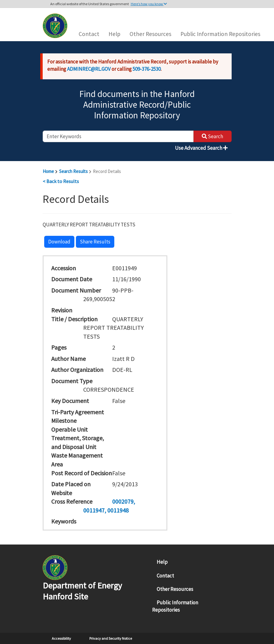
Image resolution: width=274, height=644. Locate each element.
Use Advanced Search (201, 148)
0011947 (94, 510)
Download (59, 242)
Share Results (95, 242)
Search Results (73, 171)
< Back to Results (61, 181)
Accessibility (61, 638)
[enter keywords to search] (118, 136)
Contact (89, 34)
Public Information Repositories (220, 34)
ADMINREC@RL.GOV (89, 69)
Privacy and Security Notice (111, 638)
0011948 (118, 510)
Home (48, 171)
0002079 (123, 501)
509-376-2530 (147, 69)
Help (114, 34)
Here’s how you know (149, 4)
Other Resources (150, 34)
